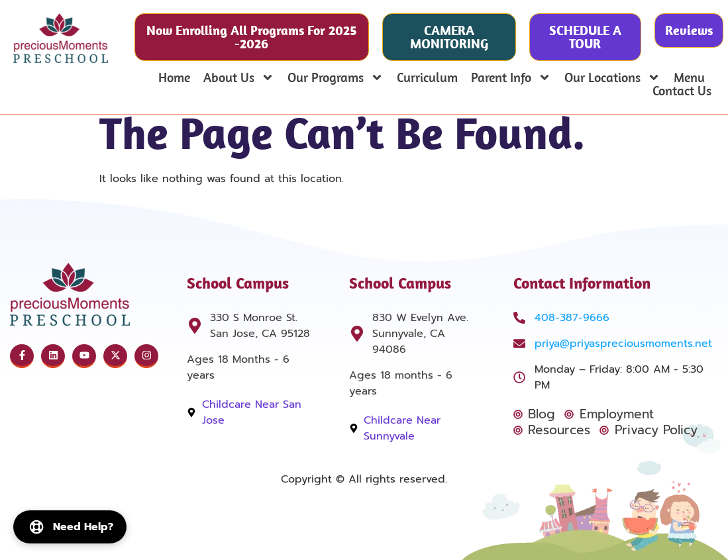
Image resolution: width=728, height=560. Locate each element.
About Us (239, 77)
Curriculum (427, 77)
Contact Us (682, 91)
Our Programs (336, 77)
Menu (689, 77)
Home (174, 77)
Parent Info (511, 77)
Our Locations (612, 77)
